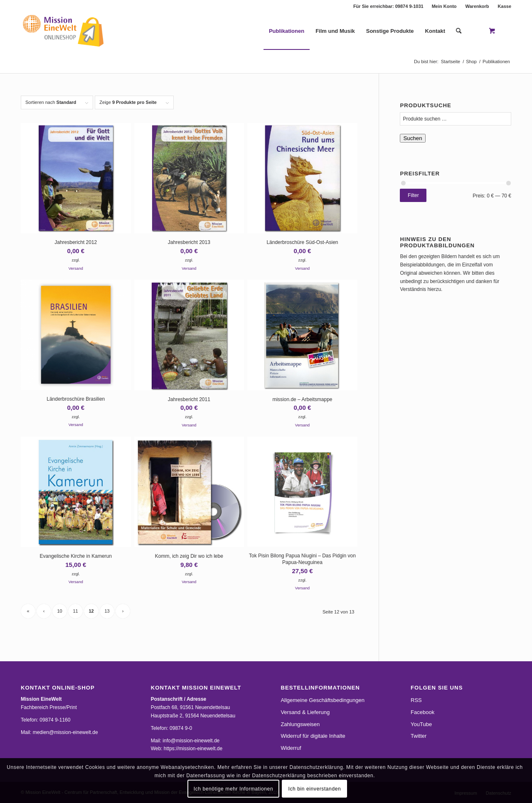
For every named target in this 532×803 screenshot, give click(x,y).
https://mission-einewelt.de (193, 749)
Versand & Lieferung (305, 712)
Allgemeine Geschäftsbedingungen (323, 700)
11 (75, 611)
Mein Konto (444, 6)
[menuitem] (445, 6)
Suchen (413, 138)
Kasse (505, 6)
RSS (416, 700)
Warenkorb (477, 6)
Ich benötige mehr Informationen (233, 789)
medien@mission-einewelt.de (65, 732)
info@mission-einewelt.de (191, 741)
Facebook (422, 712)
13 (107, 611)
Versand (76, 268)
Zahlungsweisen (300, 724)
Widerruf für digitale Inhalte (313, 736)
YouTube (421, 724)
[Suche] (459, 31)
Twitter (419, 736)
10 (59, 611)
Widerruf (291, 748)
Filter (413, 195)
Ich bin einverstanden (315, 789)
